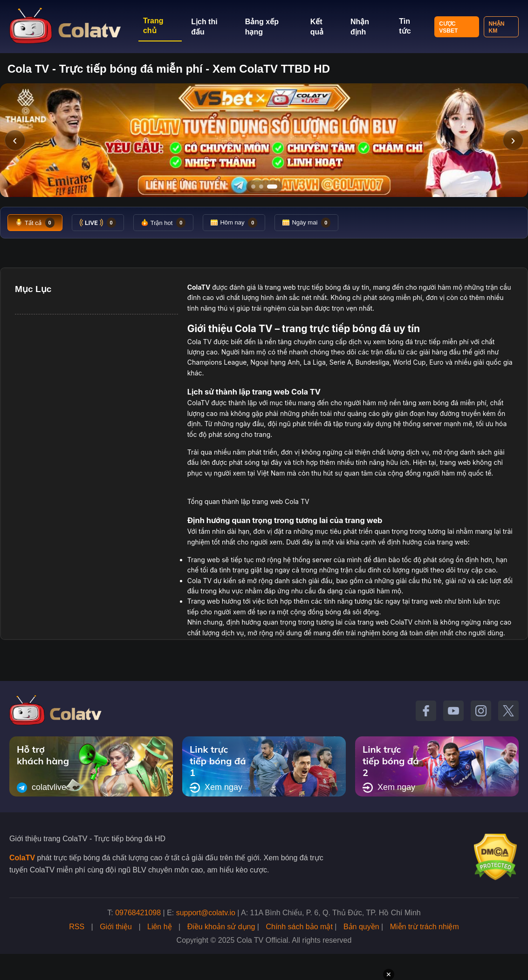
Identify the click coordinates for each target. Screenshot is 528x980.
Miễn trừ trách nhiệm (425, 927)
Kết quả (317, 27)
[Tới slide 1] (253, 187)
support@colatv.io (206, 913)
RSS (77, 927)
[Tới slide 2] (264, 187)
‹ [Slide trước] (15, 140)
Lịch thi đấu (204, 27)
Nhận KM (497, 27)
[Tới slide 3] (275, 187)
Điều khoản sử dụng (221, 927)
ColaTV (22, 858)
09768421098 (138, 913)
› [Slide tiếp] (513, 140)
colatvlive (41, 788)
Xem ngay (216, 788)
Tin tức (405, 26)
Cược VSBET (448, 27)
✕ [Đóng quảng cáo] (389, 974)
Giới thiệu (116, 927)
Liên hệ (160, 927)
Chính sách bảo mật (299, 927)
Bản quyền (361, 927)
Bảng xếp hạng (262, 27)
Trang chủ (153, 26)
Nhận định (360, 27)
